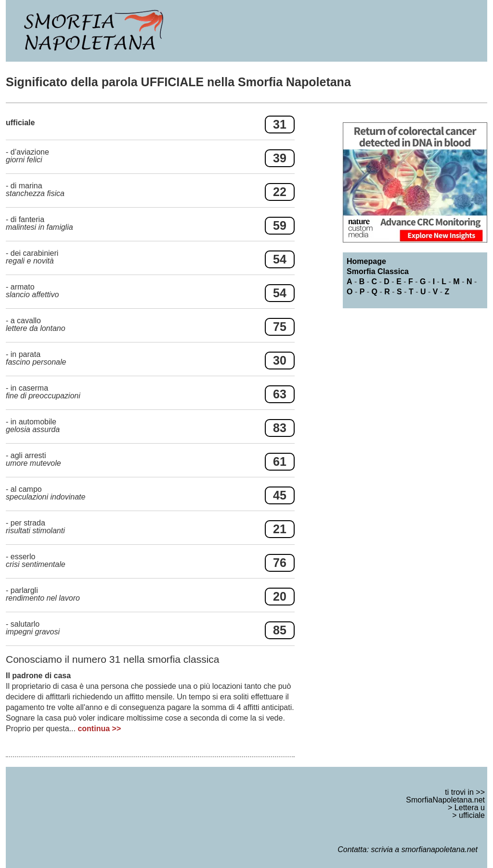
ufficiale (472, 815)
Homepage (366, 261)
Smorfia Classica (378, 271)
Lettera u (470, 808)
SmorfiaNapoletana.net (445, 800)
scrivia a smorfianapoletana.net (424, 849)
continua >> (99, 729)
